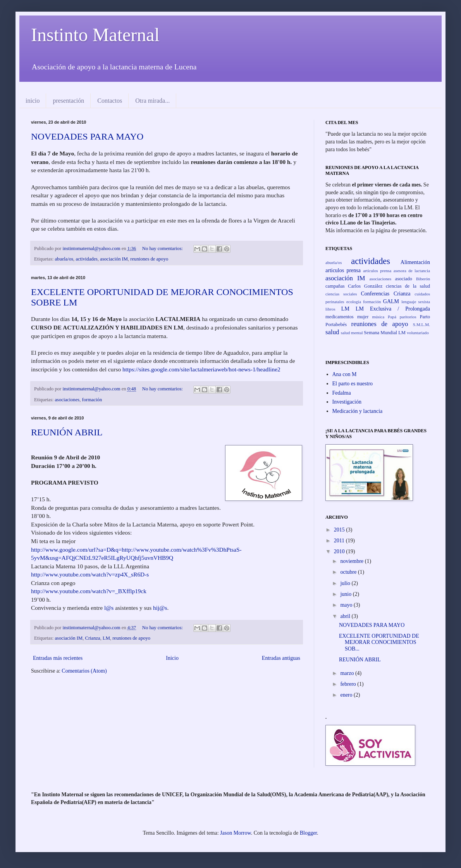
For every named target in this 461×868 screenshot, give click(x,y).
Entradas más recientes (58, 658)
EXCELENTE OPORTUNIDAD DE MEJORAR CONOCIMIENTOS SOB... (379, 643)
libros (330, 309)
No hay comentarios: (163, 248)
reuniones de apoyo (149, 259)
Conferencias (375, 294)
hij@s (160, 608)
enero (347, 695)
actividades (87, 259)
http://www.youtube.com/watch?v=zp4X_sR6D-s (90, 574)
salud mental (352, 333)
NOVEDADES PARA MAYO (87, 136)
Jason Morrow (236, 833)
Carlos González (365, 286)
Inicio (172, 658)
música (378, 317)
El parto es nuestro (353, 384)
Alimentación (415, 262)
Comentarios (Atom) (84, 671)
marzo (347, 673)
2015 (340, 530)
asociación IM (114, 259)
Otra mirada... (152, 101)
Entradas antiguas (281, 658)
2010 (340, 551)
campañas (335, 286)
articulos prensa (343, 270)
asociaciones (67, 400)
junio (346, 594)
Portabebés (336, 324)
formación (92, 400)
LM (106, 638)
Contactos (110, 101)
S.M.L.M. (421, 324)
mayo (347, 605)
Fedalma (342, 393)
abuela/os (64, 259)
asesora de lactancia (412, 271)
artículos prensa (377, 271)
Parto (425, 317)
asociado (404, 279)
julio (346, 583)
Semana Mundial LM (385, 333)
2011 (340, 541)
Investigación (347, 402)
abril (346, 616)
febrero (349, 684)
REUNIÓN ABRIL (67, 432)
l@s (109, 608)
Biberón (423, 279)
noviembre (352, 561)
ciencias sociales (341, 294)
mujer (363, 317)
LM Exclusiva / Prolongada (393, 309)
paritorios (408, 317)
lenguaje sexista (416, 302)
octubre (349, 572)
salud (332, 332)
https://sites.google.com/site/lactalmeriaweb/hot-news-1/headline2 (201, 369)
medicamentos (340, 317)
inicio (33, 101)
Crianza (93, 638)
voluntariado (418, 333)
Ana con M (345, 374)
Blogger (308, 833)
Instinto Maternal (95, 35)
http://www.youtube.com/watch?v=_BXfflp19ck (89, 591)
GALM (391, 301)
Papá (392, 317)
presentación (68, 101)
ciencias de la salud (408, 286)
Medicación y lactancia (358, 411)
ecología (354, 302)
